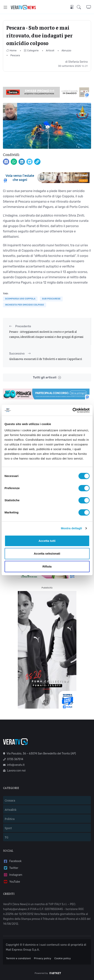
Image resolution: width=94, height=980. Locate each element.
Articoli (50, 50)
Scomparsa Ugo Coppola (20, 299)
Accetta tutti (47, 541)
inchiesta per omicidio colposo (25, 305)
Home (11, 50)
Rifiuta (47, 566)
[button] (82, 7)
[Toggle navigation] (5, 7)
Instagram (13, 875)
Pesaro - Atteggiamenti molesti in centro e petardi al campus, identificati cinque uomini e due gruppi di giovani (46, 334)
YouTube (12, 882)
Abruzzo (66, 50)
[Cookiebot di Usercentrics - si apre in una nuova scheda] (72, 410)
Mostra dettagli (71, 528)
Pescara (15, 55)
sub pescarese (51, 299)
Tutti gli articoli (47, 378)
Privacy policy (43, 958)
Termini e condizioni (18, 958)
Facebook (12, 861)
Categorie (31, 50)
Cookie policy (63, 958)
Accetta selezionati (47, 553)
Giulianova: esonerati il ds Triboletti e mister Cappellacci (46, 359)
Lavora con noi (14, 771)
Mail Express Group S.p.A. (23, 950)
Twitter (11, 868)
